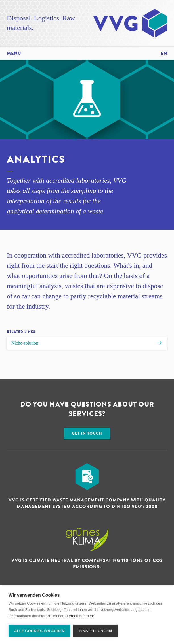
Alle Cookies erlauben (39, 631)
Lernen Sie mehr (80, 616)
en (164, 53)
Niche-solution (87, 344)
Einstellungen (96, 631)
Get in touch (87, 433)
